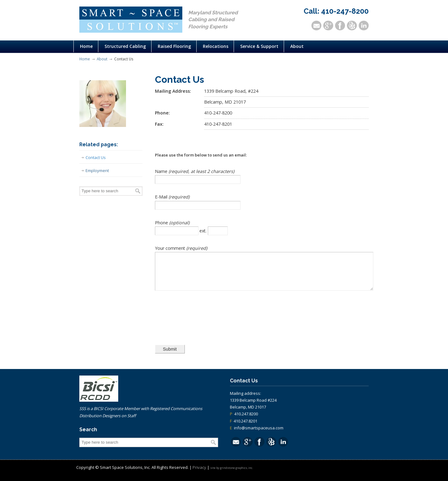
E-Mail (162, 197)
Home (85, 59)
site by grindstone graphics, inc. (232, 474)
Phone (162, 223)
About (102, 59)
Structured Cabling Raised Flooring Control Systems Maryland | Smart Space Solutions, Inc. (131, 20)
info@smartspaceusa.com (259, 434)
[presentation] (202, 320)
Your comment (171, 248)
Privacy (199, 474)
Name (162, 171)
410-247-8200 (345, 11)
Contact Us (96, 157)
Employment (97, 170)
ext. (204, 231)
